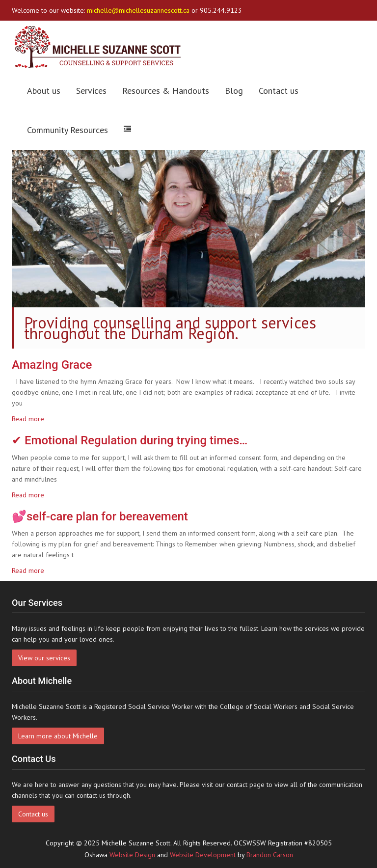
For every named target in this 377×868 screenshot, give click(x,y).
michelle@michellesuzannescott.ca (138, 10)
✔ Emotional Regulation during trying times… (130, 440)
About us (44, 91)
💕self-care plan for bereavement (100, 516)
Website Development (203, 855)
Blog (234, 91)
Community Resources (67, 130)
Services (91, 91)
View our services (44, 658)
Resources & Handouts (166, 91)
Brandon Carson (270, 855)
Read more (28, 419)
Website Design (132, 855)
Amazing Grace (52, 365)
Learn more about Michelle (58, 736)
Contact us (279, 91)
